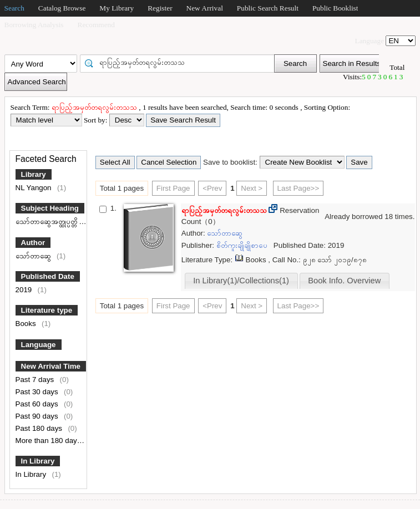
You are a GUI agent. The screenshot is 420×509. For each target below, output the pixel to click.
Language (39, 345)
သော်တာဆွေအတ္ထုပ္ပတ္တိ (47, 222)
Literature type (47, 310)
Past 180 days (40, 428)
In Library (38, 461)
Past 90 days (38, 416)
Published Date (48, 276)
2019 (25, 290)
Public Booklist (335, 8)
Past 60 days (38, 404)
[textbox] (181, 63)
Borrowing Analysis (34, 25)
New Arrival (205, 8)
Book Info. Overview (344, 281)
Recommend (96, 25)
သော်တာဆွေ (34, 256)
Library (34, 174)
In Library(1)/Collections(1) (241, 281)
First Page (173, 188)
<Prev (212, 188)
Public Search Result (268, 8)
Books (27, 324)
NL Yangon (35, 188)
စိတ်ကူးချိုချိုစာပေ (243, 245)
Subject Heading (50, 208)
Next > (252, 188)
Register (160, 8)
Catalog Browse (62, 8)
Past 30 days (38, 392)
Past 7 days (36, 380)
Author (33, 243)
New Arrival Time (51, 366)
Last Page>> (298, 188)
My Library (117, 8)
